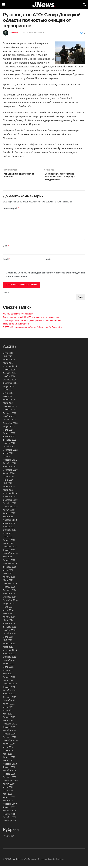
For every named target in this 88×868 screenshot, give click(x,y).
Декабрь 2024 (10, 375)
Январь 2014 (9, 625)
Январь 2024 (9, 412)
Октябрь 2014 (10, 599)
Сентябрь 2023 (10, 425)
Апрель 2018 (9, 515)
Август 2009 (9, 786)
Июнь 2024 (8, 395)
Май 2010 (8, 756)
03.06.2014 (28, 33)
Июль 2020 (8, 478)
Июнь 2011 (8, 712)
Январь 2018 (9, 525)
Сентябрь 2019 (10, 502)
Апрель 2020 (9, 488)
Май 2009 (8, 796)
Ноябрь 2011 (9, 696)
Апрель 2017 (9, 542)
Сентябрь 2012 (10, 662)
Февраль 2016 (10, 565)
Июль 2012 (8, 669)
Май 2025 (8, 358)
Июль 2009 (8, 789)
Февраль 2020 (10, 495)
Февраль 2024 (10, 408)
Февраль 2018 (10, 522)
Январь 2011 (9, 729)
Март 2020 (8, 492)
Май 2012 (8, 676)
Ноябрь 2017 (9, 529)
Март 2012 (8, 682)
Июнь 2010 (8, 752)
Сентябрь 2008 (10, 822)
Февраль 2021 (10, 462)
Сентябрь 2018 (10, 509)
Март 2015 (8, 582)
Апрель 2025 (9, 361)
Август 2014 (9, 605)
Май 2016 (8, 559)
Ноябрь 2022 (9, 445)
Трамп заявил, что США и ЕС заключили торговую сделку (31, 319)
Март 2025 (8, 365)
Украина (40, 33)
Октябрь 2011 (10, 699)
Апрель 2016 (9, 562)
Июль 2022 (8, 455)
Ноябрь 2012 (9, 656)
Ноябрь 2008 (9, 816)
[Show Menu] (4, 4)
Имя (6, 248)
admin (15, 33)
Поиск (6, 294)
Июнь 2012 (8, 672)
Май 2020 (8, 485)
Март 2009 (8, 803)
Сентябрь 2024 (10, 385)
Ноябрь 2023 (9, 418)
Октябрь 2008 (10, 819)
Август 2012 (9, 666)
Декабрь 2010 (10, 732)
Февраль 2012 (10, 686)
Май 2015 (8, 575)
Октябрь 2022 (10, 448)
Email (7, 261)
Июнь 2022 (8, 458)
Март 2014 (8, 622)
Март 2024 (8, 405)
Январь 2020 (9, 498)
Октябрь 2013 (10, 635)
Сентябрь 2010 (10, 742)
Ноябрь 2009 (9, 776)
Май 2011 (8, 716)
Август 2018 (9, 512)
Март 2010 (8, 762)
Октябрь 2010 (10, 739)
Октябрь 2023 (10, 422)
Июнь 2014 (8, 612)
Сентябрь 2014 (10, 602)
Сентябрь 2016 (10, 555)
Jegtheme (60, 861)
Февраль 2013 (10, 652)
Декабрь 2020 (10, 465)
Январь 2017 (9, 552)
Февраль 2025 (10, 368)
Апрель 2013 (9, 646)
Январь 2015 (9, 589)
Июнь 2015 (8, 572)
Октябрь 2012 (10, 659)
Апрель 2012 (9, 679)
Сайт (49, 261)
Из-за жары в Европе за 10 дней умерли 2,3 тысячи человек (32, 322)
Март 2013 (8, 649)
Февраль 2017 (10, 549)
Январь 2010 (9, 769)
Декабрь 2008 (10, 813)
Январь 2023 (9, 438)
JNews (12, 861)
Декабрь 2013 (10, 629)
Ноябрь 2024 (9, 378)
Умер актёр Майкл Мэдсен (16, 326)
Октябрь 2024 (10, 382)
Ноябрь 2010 (9, 736)
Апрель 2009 (9, 799)
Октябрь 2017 (10, 532)
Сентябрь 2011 (10, 702)
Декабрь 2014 (10, 592)
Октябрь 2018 (10, 505)
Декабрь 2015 (10, 569)
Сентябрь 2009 (10, 783)
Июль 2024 (8, 392)
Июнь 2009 (8, 793)
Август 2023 (9, 428)
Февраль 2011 (10, 726)
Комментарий (11, 210)
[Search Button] (84, 4)
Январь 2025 (9, 372)
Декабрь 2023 (10, 415)
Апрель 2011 (9, 719)
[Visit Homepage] (44, 5)
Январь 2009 (9, 809)
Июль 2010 (8, 749)
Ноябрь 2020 (9, 468)
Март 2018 (8, 519)
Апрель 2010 (9, 759)
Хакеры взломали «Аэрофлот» (18, 316)
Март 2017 (8, 545)
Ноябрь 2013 (9, 632)
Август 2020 (9, 475)
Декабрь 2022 (10, 442)
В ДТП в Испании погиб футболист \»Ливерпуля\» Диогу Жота (33, 329)
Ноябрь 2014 (9, 595)
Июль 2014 (8, 609)
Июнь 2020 (8, 482)
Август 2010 (9, 746)
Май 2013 (8, 642)
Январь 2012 (9, 689)
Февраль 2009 (10, 806)
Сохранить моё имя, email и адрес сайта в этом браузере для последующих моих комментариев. (45, 276)
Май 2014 (8, 615)
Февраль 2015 (10, 585)
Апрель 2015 (9, 579)
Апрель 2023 (9, 435)
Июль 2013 (8, 639)
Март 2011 (8, 722)
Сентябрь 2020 (10, 472)
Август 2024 (9, 388)
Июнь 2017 (8, 539)
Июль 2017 (8, 535)
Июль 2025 (8, 355)
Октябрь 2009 (10, 779)
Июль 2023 (8, 432)
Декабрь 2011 (10, 692)
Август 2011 (9, 706)
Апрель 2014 (9, 619)
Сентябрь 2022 (10, 452)
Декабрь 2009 (10, 773)
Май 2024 (8, 398)
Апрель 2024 (9, 402)
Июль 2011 (8, 709)
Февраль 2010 (10, 766)
